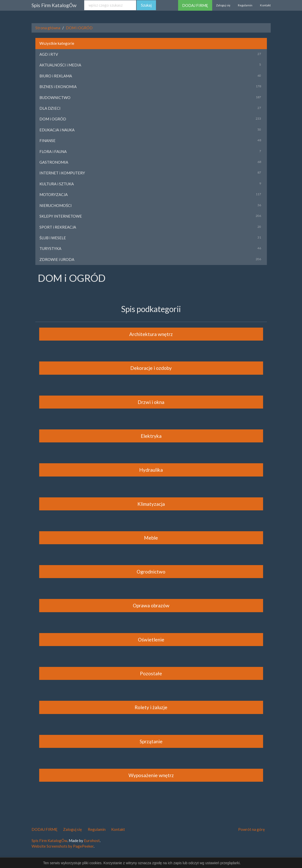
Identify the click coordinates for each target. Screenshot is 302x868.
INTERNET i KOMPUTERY (62, 173)
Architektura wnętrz (151, 334)
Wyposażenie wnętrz (151, 775)
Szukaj (146, 5)
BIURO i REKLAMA (56, 76)
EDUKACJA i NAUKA (57, 130)
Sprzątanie (151, 741)
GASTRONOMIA (54, 162)
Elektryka (151, 436)
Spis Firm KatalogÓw (54, 5)
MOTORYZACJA (54, 194)
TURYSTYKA (50, 248)
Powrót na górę (251, 829)
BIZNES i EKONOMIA (58, 87)
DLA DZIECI (50, 108)
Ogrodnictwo (151, 572)
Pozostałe (151, 673)
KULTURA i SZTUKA (57, 184)
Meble (151, 538)
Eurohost (92, 841)
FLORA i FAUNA (53, 151)
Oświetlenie (151, 640)
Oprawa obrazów (151, 605)
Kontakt (265, 5)
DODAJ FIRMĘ (195, 5)
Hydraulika (151, 470)
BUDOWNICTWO (55, 97)
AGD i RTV (49, 54)
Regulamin (245, 5)
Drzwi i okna (151, 402)
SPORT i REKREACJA (58, 227)
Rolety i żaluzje (151, 707)
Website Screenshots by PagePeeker (63, 846)
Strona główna (48, 28)
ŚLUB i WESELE (53, 238)
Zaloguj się (223, 5)
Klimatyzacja (151, 504)
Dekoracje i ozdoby (151, 368)
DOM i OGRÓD (79, 28)
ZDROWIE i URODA (57, 259)
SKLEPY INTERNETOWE (61, 216)
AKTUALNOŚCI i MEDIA (60, 65)
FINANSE (47, 141)
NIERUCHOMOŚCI (56, 205)
